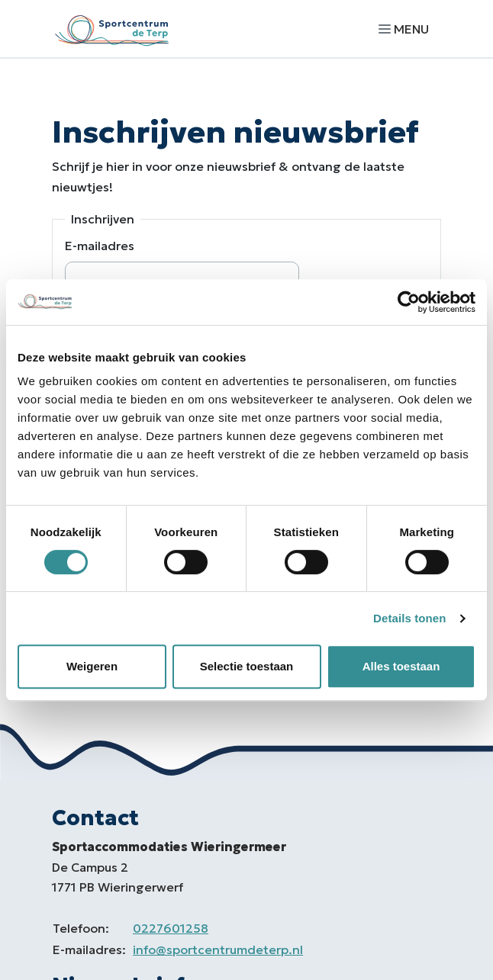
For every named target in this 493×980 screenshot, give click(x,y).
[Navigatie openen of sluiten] (407, 29)
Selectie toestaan (247, 666)
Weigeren (92, 666)
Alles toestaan (401, 666)
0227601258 (171, 928)
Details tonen (409, 618)
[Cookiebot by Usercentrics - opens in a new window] (409, 302)
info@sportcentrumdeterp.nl (218, 949)
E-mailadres (100, 246)
